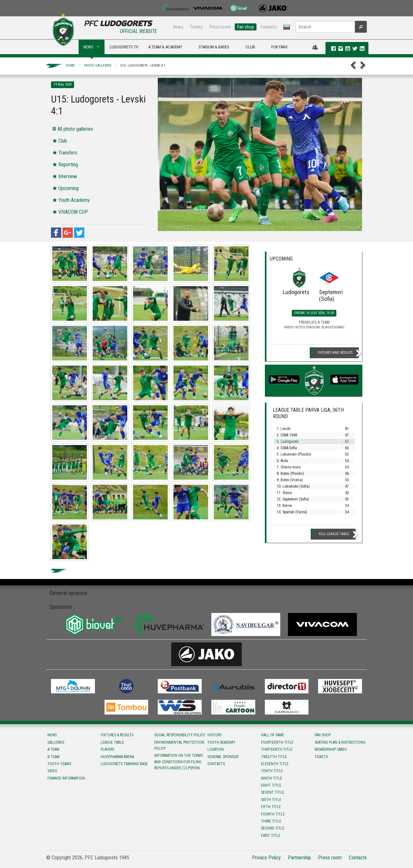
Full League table (334, 534)
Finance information (66, 778)
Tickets (196, 27)
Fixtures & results (117, 735)
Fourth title (273, 814)
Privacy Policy (266, 858)
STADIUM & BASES (214, 47)
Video (52, 771)
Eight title (271, 785)
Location (216, 749)
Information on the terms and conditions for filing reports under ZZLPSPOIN (178, 762)
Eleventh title (275, 764)
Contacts (269, 27)
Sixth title (271, 800)
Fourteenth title (277, 742)
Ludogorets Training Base (124, 764)
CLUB (250, 47)
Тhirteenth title (277, 749)
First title (271, 836)
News (178, 27)
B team (54, 757)
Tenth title (272, 771)
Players (107, 749)
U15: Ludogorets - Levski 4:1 (143, 66)
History (215, 735)
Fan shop (246, 27)
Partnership (299, 858)
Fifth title (271, 807)
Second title (273, 828)
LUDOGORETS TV (124, 47)
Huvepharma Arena (117, 757)
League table (112, 742)
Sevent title (273, 792)
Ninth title (272, 778)
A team (53, 749)
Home (70, 66)
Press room (220, 27)
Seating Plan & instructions (340, 742)
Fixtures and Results (335, 353)
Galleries (56, 742)
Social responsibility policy (180, 735)
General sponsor (223, 757)
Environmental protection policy (179, 745)
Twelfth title (274, 757)
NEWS (88, 47)
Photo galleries (98, 66)
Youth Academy (221, 742)
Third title (271, 821)
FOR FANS (279, 47)
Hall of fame (273, 735)
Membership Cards (331, 749)
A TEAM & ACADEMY (165, 47)
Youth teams (59, 764)
